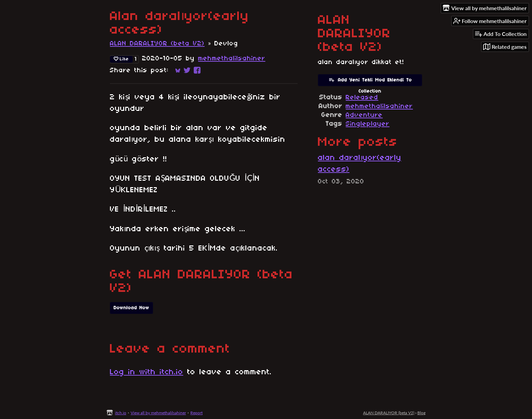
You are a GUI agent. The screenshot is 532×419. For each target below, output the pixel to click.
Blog (421, 413)
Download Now (131, 308)
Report (196, 413)
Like (121, 59)
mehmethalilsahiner (232, 59)
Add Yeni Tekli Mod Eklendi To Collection (370, 81)
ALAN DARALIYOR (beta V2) (157, 44)
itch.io (121, 413)
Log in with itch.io (147, 372)
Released (362, 98)
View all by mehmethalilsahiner (158, 413)
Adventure (364, 115)
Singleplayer (368, 124)
